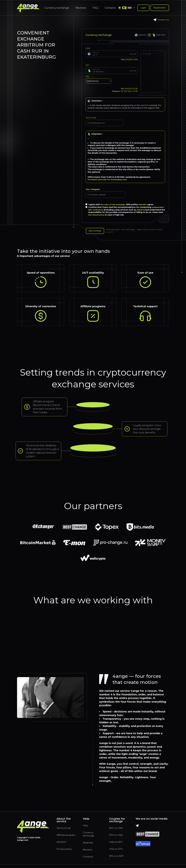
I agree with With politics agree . (121, 204)
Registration (160, 8)
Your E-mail (91, 118)
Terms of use (65, 829)
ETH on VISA (117, 836)
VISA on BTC (117, 844)
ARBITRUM (146, 105)
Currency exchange (57, 8)
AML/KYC (145, 204)
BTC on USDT (118, 859)
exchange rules (155, 230)
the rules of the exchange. (114, 204)
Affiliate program (62, 838)
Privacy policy (65, 855)
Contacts (110, 8)
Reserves (89, 845)
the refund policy (102, 215)
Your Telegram (93, 189)
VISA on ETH (117, 851)
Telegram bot (161, 20)
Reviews (81, 8)
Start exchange (96, 231)
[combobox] (98, 82)
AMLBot (142, 210)
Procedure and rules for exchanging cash (108, 180)
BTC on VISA (117, 829)
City (87, 76)
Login (143, 8)
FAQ (95, 8)
